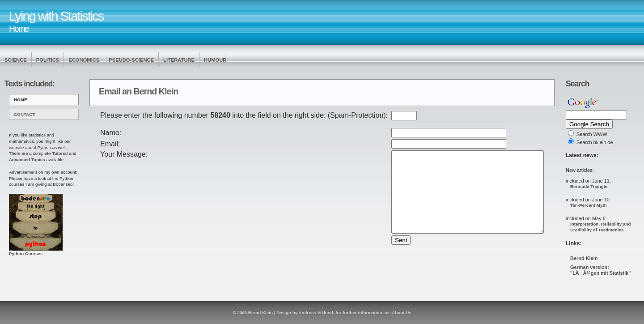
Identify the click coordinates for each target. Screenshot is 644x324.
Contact (24, 114)
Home (21, 100)
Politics (48, 60)
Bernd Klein (584, 258)
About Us (402, 313)
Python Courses (36, 251)
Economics (84, 60)
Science (16, 60)
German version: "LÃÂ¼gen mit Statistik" (600, 270)
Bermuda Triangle (589, 186)
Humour (215, 60)
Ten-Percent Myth (589, 205)
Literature (179, 60)
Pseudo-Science (131, 60)
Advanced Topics (27, 160)
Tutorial (60, 153)
